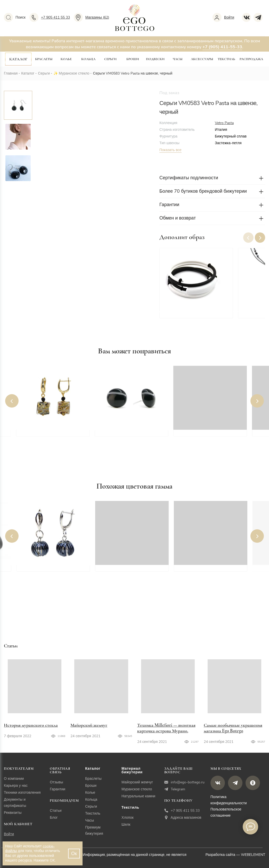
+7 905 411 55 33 (182, 811)
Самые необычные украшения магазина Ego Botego (233, 728)
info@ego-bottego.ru (184, 782)
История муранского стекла (31, 725)
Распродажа (251, 59)
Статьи (56, 811)
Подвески (155, 59)
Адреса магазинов (183, 818)
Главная (11, 73)
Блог (54, 818)
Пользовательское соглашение (226, 812)
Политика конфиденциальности (229, 800)
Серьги (110, 59)
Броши (133, 59)
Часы (178, 59)
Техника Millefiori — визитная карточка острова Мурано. (166, 728)
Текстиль (226, 59)
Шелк (126, 825)
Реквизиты (13, 813)
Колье (66, 59)
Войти (9, 834)
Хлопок (128, 818)
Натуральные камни (138, 796)
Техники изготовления (22, 793)
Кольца (88, 59)
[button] (260, 238)
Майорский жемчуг (89, 725)
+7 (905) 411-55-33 (222, 47)
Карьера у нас (16, 786)
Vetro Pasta (224, 123)
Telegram (175, 789)
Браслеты (44, 59)
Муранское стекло (74, 73)
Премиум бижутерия (94, 830)
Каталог (18, 59)
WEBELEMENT (253, 855)
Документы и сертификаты (15, 803)
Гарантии (58, 789)
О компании (14, 779)
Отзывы (56, 782)
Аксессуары (202, 59)
